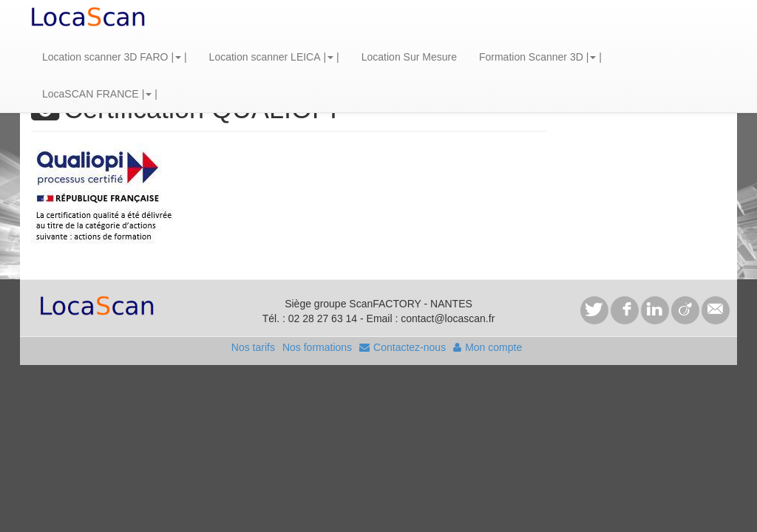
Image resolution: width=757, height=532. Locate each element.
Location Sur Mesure (409, 57)
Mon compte (488, 347)
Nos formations (317, 347)
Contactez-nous (403, 347)
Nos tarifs (253, 347)
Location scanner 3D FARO (105, 57)
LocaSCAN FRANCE (91, 94)
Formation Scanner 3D (531, 57)
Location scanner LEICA (265, 57)
